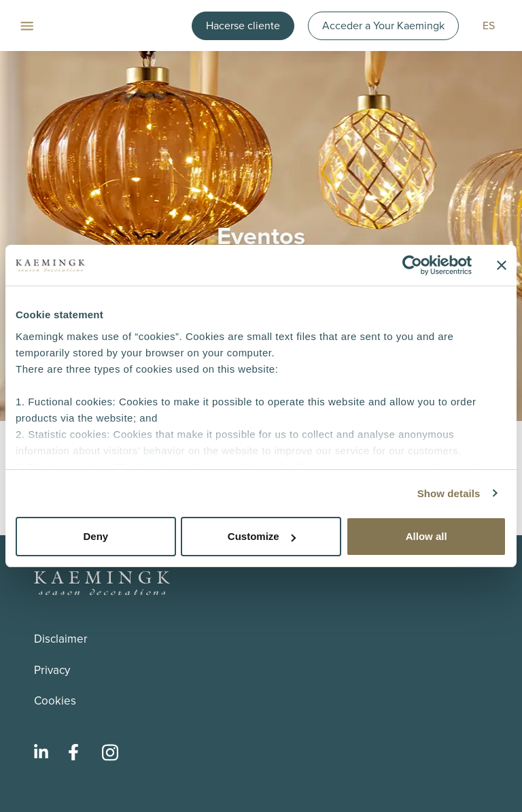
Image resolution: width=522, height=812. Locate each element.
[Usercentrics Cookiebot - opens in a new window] (412, 265)
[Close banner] (502, 265)
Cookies (55, 701)
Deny (95, 536)
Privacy (52, 670)
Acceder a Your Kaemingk (383, 26)
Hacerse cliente (243, 26)
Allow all (427, 536)
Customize (262, 536)
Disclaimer (61, 639)
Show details (449, 493)
